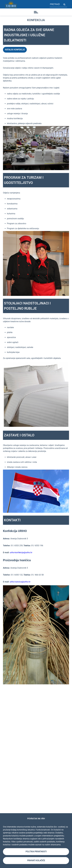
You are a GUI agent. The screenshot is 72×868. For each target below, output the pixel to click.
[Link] (11, 4)
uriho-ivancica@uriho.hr (20, 582)
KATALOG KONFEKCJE (15, 50)
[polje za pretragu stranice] (56, 4)
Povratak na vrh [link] (36, 819)
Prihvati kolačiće (36, 860)
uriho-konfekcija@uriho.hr (21, 552)
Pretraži (64, 4)
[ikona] (36, 12)
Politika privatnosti (36, 852)
